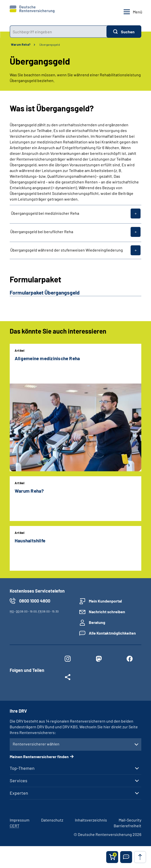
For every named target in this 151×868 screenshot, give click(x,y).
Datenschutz (52, 820)
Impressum (20, 820)
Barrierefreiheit (127, 826)
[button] (126, 857)
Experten (19, 793)
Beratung (97, 622)
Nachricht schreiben (107, 612)
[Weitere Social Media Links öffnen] (68, 678)
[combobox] (58, 32)
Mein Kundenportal (105, 601)
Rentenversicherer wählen (36, 744)
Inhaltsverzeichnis (91, 820)
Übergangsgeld (50, 44)
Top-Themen (22, 768)
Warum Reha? (21, 44)
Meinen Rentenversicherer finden (39, 757)
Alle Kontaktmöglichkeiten (112, 633)
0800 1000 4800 (35, 601)
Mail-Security (130, 820)
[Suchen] (124, 32)
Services (19, 781)
